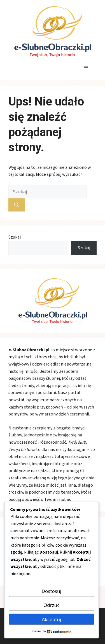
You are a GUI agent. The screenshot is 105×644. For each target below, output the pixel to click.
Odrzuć (51, 605)
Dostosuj (52, 591)
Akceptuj (51, 619)
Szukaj (15, 237)
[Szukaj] (17, 205)
